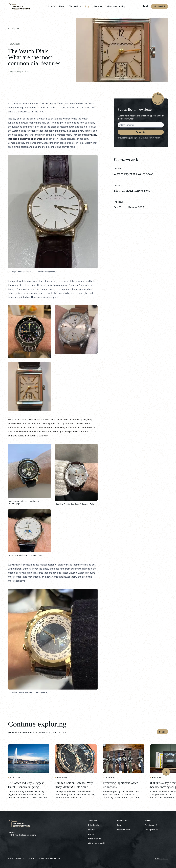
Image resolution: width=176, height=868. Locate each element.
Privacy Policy (154, 138)
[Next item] (166, 772)
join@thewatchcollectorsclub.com (22, 835)
